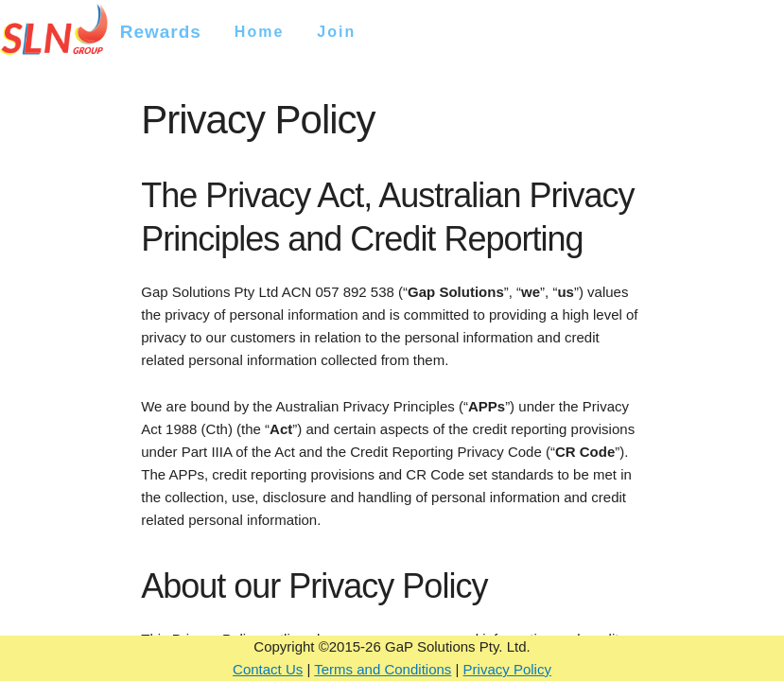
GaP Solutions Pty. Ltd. (458, 646)
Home (259, 32)
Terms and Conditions (383, 669)
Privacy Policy (507, 669)
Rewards (161, 32)
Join (336, 32)
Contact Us (268, 669)
